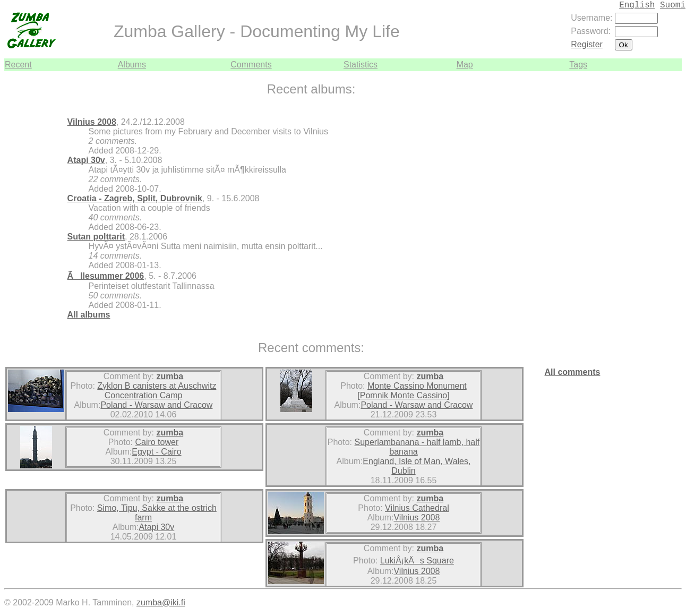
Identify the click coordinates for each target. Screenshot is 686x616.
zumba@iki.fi (161, 602)
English (637, 5)
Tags (578, 65)
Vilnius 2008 (92, 122)
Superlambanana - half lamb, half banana (417, 447)
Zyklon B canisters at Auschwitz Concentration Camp (157, 391)
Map (465, 65)
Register (587, 44)
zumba (170, 376)
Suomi (673, 5)
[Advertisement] (650, 230)
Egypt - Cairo (156, 452)
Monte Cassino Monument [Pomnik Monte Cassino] (412, 391)
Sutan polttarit (96, 237)
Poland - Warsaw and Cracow (156, 405)
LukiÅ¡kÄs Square (417, 561)
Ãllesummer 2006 (106, 276)
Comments (251, 65)
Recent (18, 65)
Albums (132, 65)
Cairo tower (157, 442)
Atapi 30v (86, 160)
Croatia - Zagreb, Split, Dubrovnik (135, 198)
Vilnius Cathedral (417, 508)
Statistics (361, 65)
